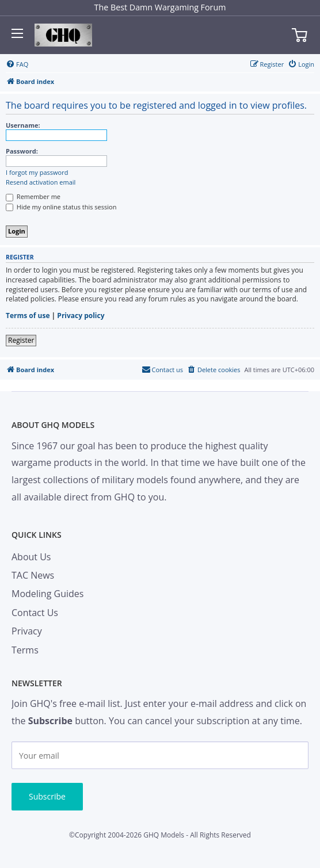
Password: (22, 151)
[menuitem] (17, 64)
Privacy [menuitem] (27, 631)
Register (21, 340)
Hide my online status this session (61, 207)
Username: (23, 125)
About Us (31, 557)
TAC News (33, 575)
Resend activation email (41, 182)
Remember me (33, 196)
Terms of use (28, 316)
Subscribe (47, 796)
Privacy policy (81, 316)
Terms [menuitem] (25, 650)
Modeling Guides (47, 594)
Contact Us (35, 613)
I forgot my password (37, 173)
